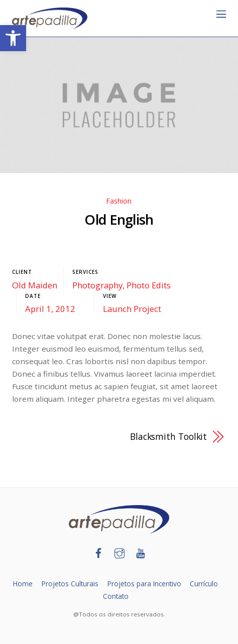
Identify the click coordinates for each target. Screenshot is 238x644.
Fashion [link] (119, 201)
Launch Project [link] (132, 309)
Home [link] (23, 584)
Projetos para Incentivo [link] (144, 584)
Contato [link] (116, 596)
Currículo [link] (204, 584)
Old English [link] (119, 219)
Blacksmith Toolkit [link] (168, 436)
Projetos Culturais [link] (70, 584)
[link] (13, 38)
